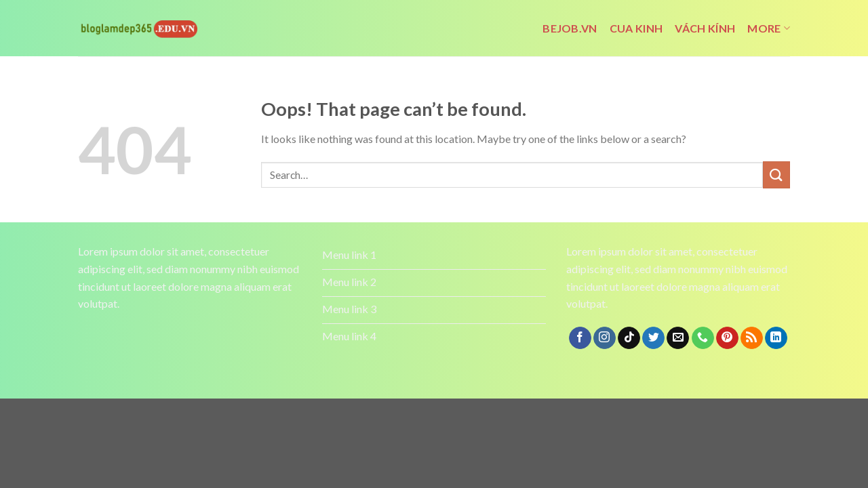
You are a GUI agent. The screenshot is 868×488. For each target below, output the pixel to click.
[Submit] (776, 175)
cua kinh (636, 28)
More (769, 28)
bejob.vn (570, 28)
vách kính (705, 28)
